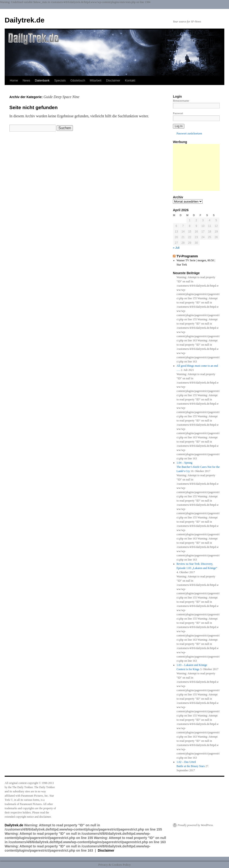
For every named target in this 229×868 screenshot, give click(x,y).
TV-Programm (187, 256)
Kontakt (130, 80)
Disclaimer (113, 80)
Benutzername (181, 101)
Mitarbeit (96, 80)
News (27, 80)
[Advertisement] (196, 167)
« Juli (176, 248)
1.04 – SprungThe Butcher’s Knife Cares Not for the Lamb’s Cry (198, 467)
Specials (60, 80)
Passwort (178, 113)
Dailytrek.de (25, 20)
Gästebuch (78, 80)
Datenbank (42, 80)
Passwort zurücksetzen (189, 133)
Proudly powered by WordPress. (196, 825)
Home (14, 80)
